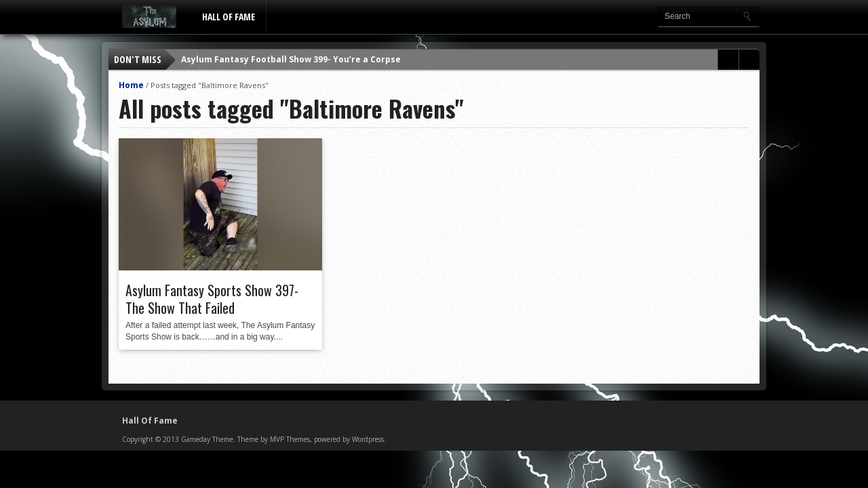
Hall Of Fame (229, 17)
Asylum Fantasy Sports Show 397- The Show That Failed (212, 299)
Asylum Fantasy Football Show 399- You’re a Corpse (291, 59)
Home (131, 85)
